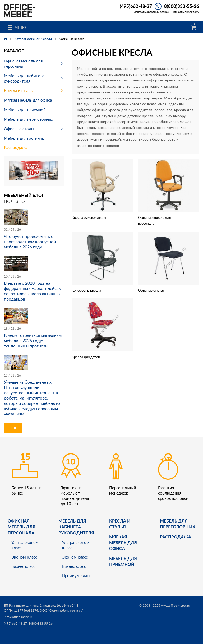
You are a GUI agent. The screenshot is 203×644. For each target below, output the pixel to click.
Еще (13, 428)
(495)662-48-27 (136, 6)
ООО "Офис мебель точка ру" (61, 611)
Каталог (14, 51)
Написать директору (185, 12)
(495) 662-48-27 (15, 623)
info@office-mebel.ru (19, 617)
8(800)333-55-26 (182, 6)
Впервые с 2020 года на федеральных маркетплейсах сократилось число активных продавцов (32, 291)
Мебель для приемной (25, 110)
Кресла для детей (86, 357)
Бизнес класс (23, 566)
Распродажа (16, 148)
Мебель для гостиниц (24, 138)
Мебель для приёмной (123, 561)
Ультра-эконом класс (25, 545)
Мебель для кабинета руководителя (24, 78)
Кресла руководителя (89, 217)
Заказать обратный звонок (152, 12)
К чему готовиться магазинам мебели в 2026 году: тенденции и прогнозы (33, 341)
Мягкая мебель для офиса (28, 100)
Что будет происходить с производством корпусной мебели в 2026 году (30, 242)
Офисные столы (19, 129)
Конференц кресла (86, 290)
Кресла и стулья (19, 90)
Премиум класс (76, 575)
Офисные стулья (151, 290)
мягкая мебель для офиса (123, 543)
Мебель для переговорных (28, 119)
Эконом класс (24, 557)
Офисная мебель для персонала (23, 64)
